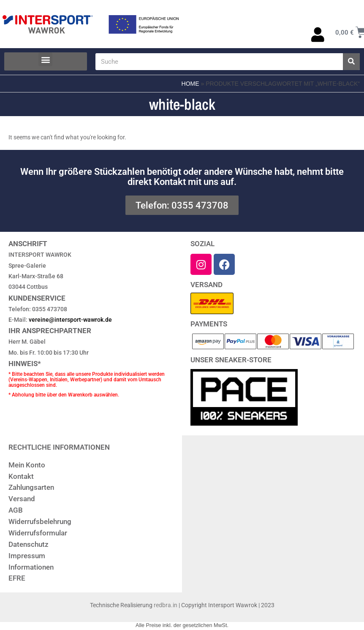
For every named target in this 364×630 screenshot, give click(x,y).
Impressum (27, 556)
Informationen (31, 567)
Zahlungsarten (31, 487)
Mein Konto (27, 465)
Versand (22, 499)
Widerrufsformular (38, 533)
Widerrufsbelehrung (40, 521)
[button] (45, 59)
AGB (16, 510)
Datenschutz (29, 544)
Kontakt (21, 476)
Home (190, 84)
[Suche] (351, 62)
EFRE (17, 578)
